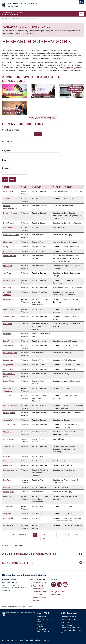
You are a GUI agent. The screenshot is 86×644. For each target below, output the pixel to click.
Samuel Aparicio (9, 316)
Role (4, 160)
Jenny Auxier (8, 439)
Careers (40, 627)
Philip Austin (8, 432)
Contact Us (6, 590)
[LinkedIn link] (59, 584)
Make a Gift (41, 629)
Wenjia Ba (7, 496)
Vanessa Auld (8, 420)
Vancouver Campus (68, 617)
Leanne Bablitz (9, 518)
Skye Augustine (9, 413)
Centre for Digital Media (70, 628)
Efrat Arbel (7, 334)
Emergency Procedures (10, 640)
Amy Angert (8, 273)
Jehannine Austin (10, 425)
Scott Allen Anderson (11, 235)
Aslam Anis (7, 287)
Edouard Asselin (9, 381)
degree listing (70, 68)
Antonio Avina (8, 465)
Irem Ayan (7, 480)
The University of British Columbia (37, 5)
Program (6, 151)
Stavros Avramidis (10, 470)
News (39, 622)
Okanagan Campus (68, 619)
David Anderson (9, 223)
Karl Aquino (8, 324)
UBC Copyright (35, 640)
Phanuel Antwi (9, 309)
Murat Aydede (8, 492)
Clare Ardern (8, 346)
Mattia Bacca (8, 525)
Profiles (25, 606)
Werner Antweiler (10, 299)
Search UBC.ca (43, 631)
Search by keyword (11, 130)
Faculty (37, 187)
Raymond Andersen (11, 213)
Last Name (7, 141)
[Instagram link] (54, 584)
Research (32, 606)
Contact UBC (42, 617)
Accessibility (46, 640)
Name (6, 187)
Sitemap (17, 606)
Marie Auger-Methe (10, 405)
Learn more (56, 58)
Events (40, 624)
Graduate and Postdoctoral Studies (43, 575)
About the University (45, 619)
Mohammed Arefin (10, 353)
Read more (31, 33)
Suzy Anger (8, 266)
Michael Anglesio (10, 280)
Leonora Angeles (10, 256)
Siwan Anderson (9, 242)
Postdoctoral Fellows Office (38, 587)
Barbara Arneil (9, 360)
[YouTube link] (65, 584)
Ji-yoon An (7, 198)
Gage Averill (8, 456)
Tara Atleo (7, 396)
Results (6, 168)
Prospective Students (19, 19)
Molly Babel (8, 514)
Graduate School (7, 19)
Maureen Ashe (9, 369)
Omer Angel (8, 251)
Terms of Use (24, 640)
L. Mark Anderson (10, 227)
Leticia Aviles (8, 461)
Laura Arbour (8, 341)
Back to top (8, 606)
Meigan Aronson (9, 365)
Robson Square (67, 625)
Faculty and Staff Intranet (39, 599)
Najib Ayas (7, 487)
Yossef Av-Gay (9, 446)
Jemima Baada (9, 506)
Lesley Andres (9, 247)
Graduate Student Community (40, 593)
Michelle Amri (8, 191)
